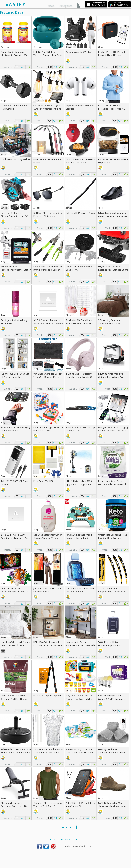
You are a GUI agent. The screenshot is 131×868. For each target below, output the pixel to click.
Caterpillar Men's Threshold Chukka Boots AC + (112, 806)
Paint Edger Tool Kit (43, 481)
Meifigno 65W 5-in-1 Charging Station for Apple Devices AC (113, 429)
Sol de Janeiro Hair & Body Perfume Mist (14, 322)
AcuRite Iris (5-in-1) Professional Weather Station (16, 268)
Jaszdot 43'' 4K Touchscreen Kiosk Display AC (47, 590)
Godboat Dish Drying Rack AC (16, 159)
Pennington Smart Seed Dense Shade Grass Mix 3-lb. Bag (113, 484)
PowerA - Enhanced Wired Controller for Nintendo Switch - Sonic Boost (48, 323)
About (53, 839)
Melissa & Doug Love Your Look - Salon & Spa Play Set (80, 751)
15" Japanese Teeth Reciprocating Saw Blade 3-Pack (112, 592)
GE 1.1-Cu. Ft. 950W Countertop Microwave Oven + (15, 538)
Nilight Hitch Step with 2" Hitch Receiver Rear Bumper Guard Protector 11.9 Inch (113, 270)
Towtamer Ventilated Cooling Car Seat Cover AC (80, 590)
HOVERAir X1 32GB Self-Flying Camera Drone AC (16, 429)
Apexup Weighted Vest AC (79, 52)
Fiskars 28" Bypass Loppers (47, 696)
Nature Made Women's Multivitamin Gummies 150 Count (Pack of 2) (14, 55)
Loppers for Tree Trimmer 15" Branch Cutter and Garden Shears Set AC (48, 270)
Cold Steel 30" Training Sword (81, 213)
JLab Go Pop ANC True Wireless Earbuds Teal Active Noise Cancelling (48, 55)
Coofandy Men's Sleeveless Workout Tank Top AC (48, 805)
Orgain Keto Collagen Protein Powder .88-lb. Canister (113, 536)
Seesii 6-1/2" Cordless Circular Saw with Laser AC (14, 214)
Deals (51, 6)
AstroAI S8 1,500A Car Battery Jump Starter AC (80, 805)
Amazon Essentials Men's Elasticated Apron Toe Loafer (113, 216)
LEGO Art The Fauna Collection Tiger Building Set (15, 590)
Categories (66, 6)
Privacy (65, 839)
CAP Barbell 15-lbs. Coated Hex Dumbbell (14, 107)
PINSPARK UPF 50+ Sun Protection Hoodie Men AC (111, 107)
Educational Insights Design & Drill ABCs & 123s (48, 429)
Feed (76, 839)
